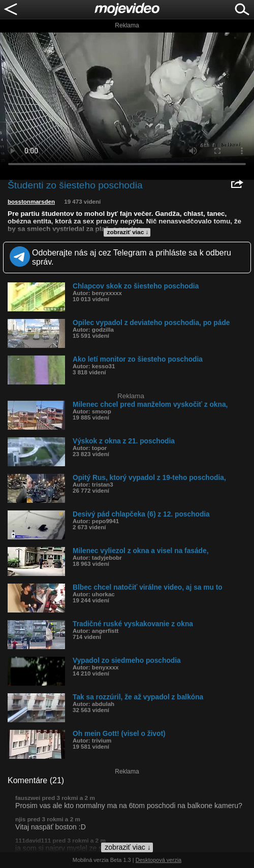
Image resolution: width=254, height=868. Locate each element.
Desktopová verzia (159, 860)
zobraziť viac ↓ (128, 232)
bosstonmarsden (31, 202)
